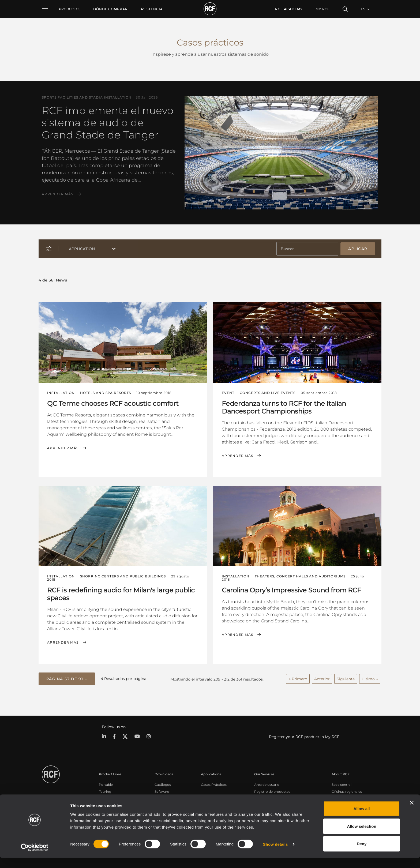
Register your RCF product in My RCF (304, 736)
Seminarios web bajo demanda (279, 804)
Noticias (338, 804)
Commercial (109, 804)
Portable (106, 783)
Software (162, 790)
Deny (362, 854)
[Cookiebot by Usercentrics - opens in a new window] (35, 858)
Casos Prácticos (214, 783)
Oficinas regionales (347, 790)
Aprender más (57, 194)
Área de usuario (267, 783)
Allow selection (361, 836)
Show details (275, 854)
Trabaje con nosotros (349, 797)
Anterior (322, 678)
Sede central (342, 783)
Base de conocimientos (273, 797)
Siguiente (346, 678)
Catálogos (163, 783)
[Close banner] (412, 813)
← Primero (298, 678)
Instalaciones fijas (113, 797)
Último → (370, 678)
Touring (105, 790)
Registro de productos (272, 790)
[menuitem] (110, 9)
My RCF (323, 9)
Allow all (362, 819)
